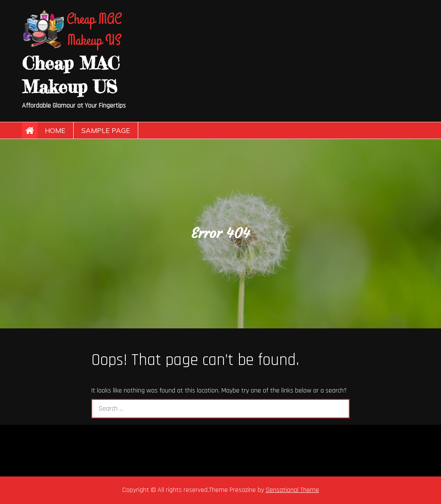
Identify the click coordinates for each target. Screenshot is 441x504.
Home (55, 130)
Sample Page (106, 130)
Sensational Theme (292, 490)
